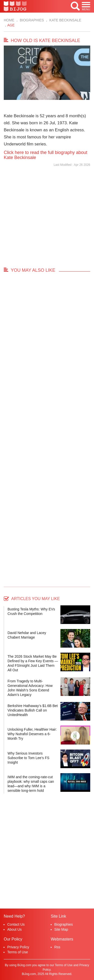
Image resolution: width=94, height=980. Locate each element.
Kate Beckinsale (65, 20)
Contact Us (16, 924)
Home (9, 20)
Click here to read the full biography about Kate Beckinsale (45, 155)
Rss (57, 947)
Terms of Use (18, 952)
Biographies (31, 20)
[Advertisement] (47, 219)
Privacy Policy (18, 947)
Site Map (61, 929)
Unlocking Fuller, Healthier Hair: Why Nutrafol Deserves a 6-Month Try (32, 734)
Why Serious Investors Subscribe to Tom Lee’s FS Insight (28, 758)
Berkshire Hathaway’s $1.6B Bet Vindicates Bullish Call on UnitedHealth (33, 710)
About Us (15, 929)
